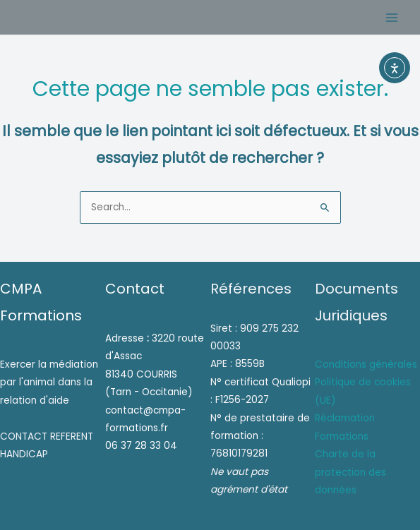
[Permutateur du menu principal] (392, 17)
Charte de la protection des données (350, 472)
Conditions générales (366, 365)
